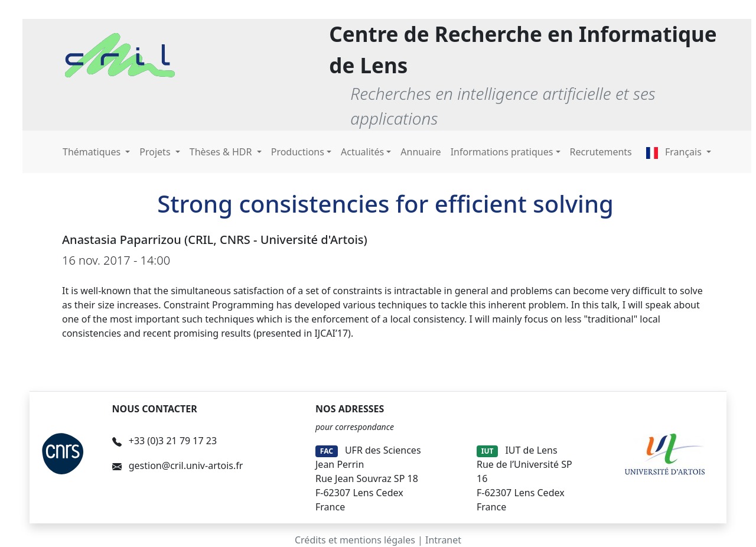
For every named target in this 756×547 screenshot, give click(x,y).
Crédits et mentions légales (355, 540)
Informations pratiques (502, 152)
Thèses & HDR (222, 152)
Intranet (443, 540)
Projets (156, 152)
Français (675, 152)
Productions (298, 152)
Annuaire (421, 152)
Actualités (362, 152)
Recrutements (601, 152)
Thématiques (93, 152)
